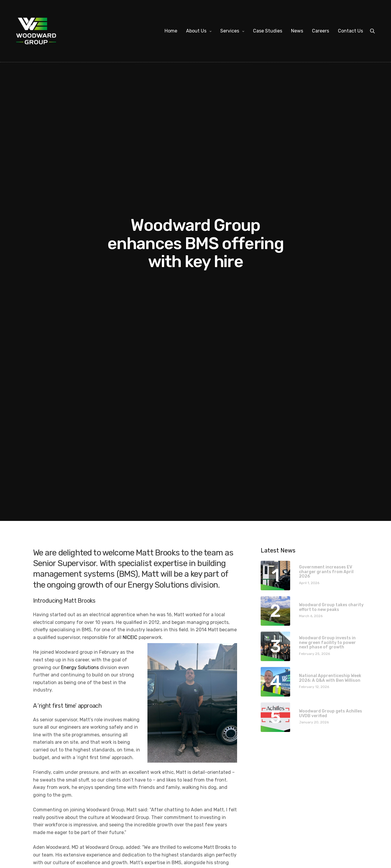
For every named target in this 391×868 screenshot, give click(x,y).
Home (171, 31)
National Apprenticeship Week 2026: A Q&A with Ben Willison (330, 678)
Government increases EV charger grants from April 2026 (326, 572)
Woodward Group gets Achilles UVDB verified (331, 713)
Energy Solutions (80, 667)
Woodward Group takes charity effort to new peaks (331, 607)
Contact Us (350, 31)
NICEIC (130, 637)
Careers (321, 31)
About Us (196, 31)
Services (230, 31)
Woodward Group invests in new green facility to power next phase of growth (327, 643)
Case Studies (268, 31)
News (297, 31)
